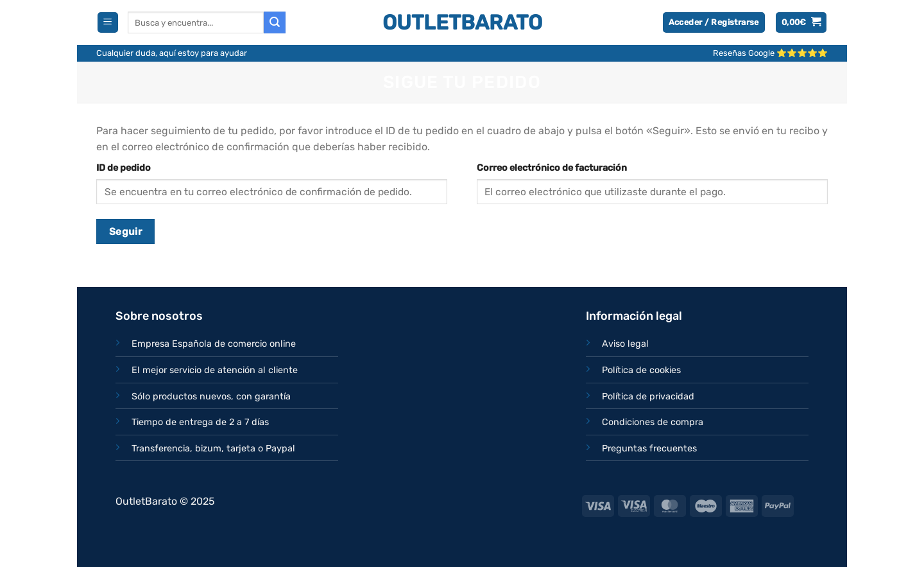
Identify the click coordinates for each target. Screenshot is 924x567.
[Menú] (108, 23)
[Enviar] (275, 22)
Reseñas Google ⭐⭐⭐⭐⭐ (770, 53)
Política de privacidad (648, 397)
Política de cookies (641, 370)
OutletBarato (462, 22)
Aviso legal (625, 344)
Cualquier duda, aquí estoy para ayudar (172, 53)
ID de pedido (124, 168)
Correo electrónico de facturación (552, 168)
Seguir (126, 231)
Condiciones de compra (653, 422)
